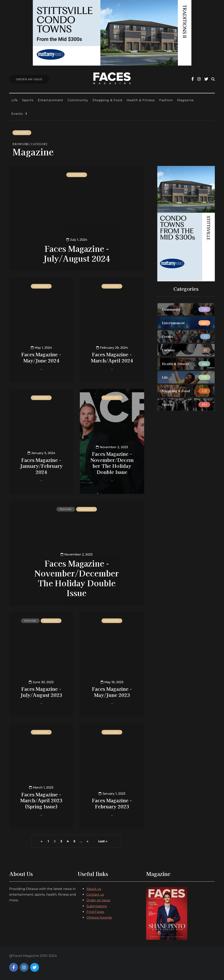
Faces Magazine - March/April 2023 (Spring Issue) (41, 800)
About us (94, 889)
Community (78, 100)
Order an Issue (98, 900)
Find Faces (95, 912)
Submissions (97, 906)
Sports (28, 100)
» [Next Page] (87, 841)
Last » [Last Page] (103, 841)
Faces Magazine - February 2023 (112, 803)
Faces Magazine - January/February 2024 (41, 466)
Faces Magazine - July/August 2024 (77, 253)
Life (15, 100)
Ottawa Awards (99, 917)
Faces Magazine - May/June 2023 (112, 692)
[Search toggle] (213, 79)
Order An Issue (29, 79)
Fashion (166, 100)
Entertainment (51, 100)
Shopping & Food (107, 100)
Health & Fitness (141, 100)
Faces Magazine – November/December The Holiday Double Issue (112, 463)
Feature (66, 509)
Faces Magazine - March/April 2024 (112, 357)
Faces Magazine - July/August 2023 (41, 692)
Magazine (185, 100)
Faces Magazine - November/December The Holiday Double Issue (77, 578)
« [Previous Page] (42, 841)
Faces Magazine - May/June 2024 (41, 357)
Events (17, 114)
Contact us (95, 894)
